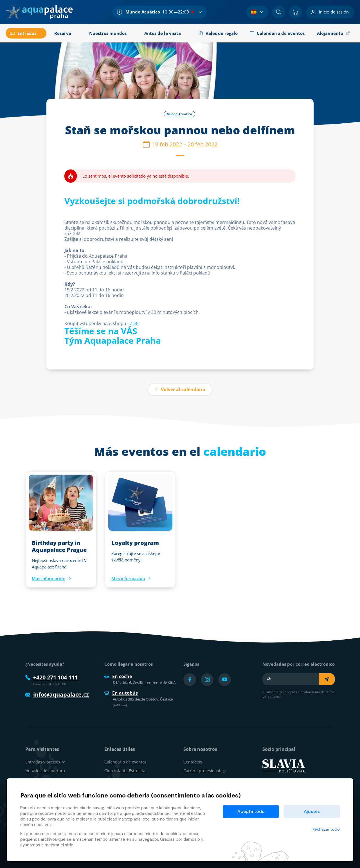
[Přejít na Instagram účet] (207, 680)
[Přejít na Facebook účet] (190, 680)
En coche (118, 676)
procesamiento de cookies (155, 834)
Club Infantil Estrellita (125, 771)
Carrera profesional (205, 771)
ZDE (134, 323)
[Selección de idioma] (257, 12)
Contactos (193, 762)
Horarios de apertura (45, 771)
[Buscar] (279, 12)
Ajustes (312, 811)
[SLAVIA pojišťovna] (283, 765)
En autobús (121, 693)
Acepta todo (251, 811)
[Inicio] (39, 12)
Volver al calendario (180, 389)
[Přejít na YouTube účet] (225, 680)
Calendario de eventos (125, 762)
